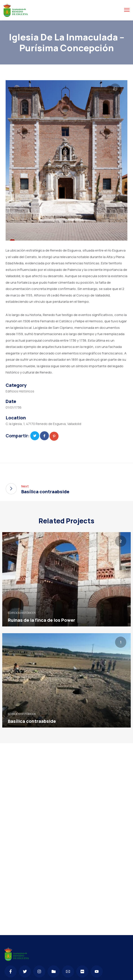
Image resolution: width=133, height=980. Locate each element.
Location (16, 418)
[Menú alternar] (127, 10)
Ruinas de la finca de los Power (41, 620)
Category (16, 385)
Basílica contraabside (32, 721)
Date (11, 401)
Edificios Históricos (20, 391)
